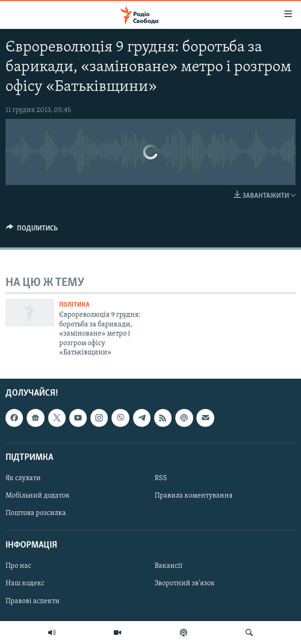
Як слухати (23, 478)
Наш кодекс (25, 584)
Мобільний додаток (38, 496)
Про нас (18, 566)
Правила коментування (194, 496)
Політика (74, 305)
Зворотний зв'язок (185, 584)
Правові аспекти (33, 601)
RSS (161, 478)
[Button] (32, 230)
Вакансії (169, 566)
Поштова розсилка (36, 513)
